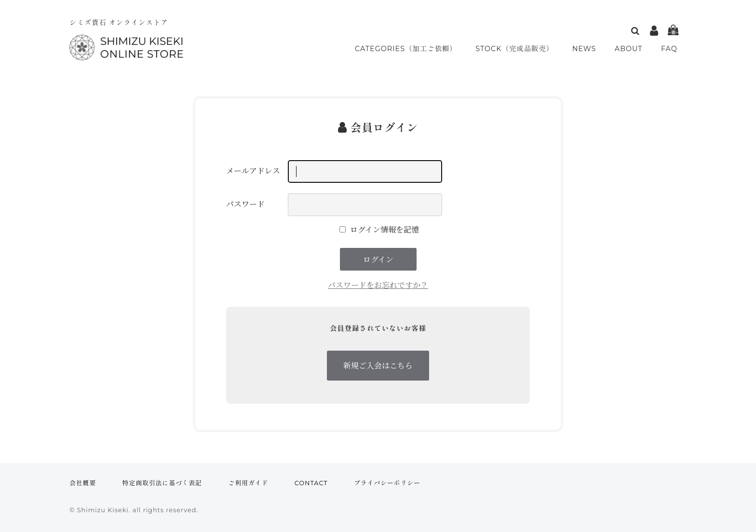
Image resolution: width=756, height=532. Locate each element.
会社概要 (83, 483)
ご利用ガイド (249, 483)
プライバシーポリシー (387, 483)
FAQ (670, 49)
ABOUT (631, 49)
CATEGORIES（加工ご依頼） (406, 49)
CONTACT (311, 483)
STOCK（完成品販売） (518, 49)
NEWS (587, 49)
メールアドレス (253, 171)
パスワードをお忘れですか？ (378, 285)
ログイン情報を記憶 (379, 229)
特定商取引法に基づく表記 (162, 483)
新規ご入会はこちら (378, 365)
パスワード (245, 204)
